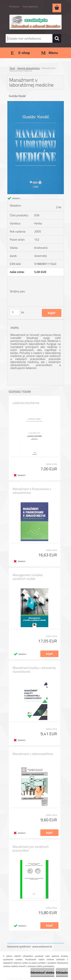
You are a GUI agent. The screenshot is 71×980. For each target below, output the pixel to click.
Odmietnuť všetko (42, 972)
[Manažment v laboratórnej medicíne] (36, 103)
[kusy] (15, 312)
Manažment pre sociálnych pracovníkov (31, 849)
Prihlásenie (14, 6)
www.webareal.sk (42, 946)
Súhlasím (62, 972)
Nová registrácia (30, 6)
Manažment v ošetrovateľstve (33, 754)
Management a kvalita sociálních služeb (28, 577)
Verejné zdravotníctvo (29, 68)
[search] (57, 38)
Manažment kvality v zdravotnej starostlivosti (34, 670)
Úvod (12, 68)
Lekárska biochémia (26, 403)
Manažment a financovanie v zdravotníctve (32, 491)
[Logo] (35, 22)
